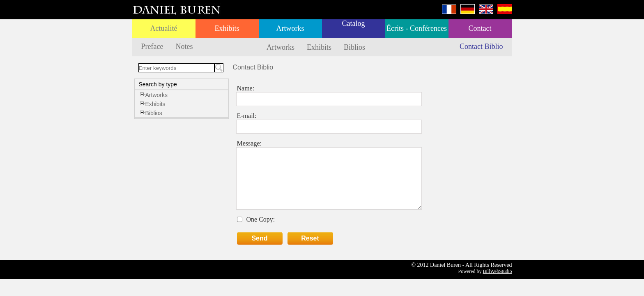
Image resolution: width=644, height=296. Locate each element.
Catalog (354, 23)
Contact (480, 28)
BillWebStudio (497, 271)
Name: (246, 88)
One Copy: (261, 219)
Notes (184, 46)
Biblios (354, 47)
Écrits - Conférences (417, 28)
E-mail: (247, 116)
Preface (152, 46)
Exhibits (227, 28)
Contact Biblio (481, 46)
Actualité (164, 28)
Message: (249, 143)
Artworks (290, 28)
